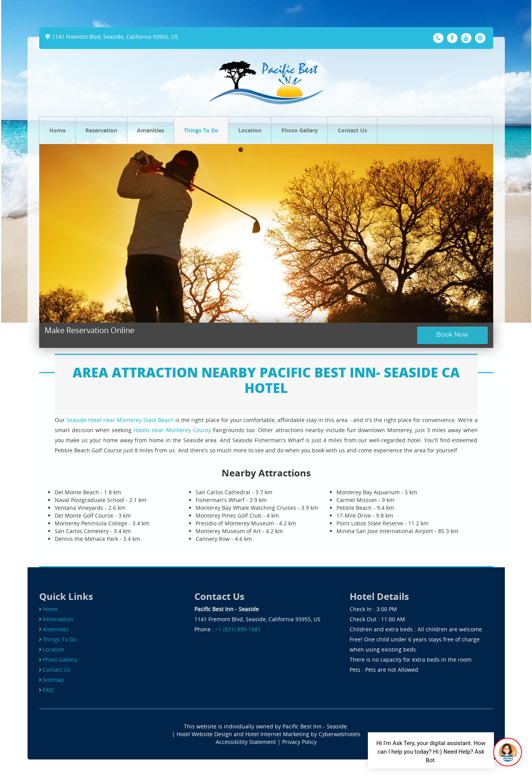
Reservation (101, 130)
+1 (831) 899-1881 (238, 629)
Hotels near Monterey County (172, 430)
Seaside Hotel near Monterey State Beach (120, 420)
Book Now (452, 335)
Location (250, 130)
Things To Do (201, 130)
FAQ (48, 690)
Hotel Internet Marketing (277, 734)
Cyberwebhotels (340, 734)
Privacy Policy (299, 742)
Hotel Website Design (204, 734)
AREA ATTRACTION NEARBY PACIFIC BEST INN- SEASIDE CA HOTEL (266, 380)
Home (57, 130)
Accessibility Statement (246, 742)
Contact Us (352, 130)
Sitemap (53, 680)
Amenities (151, 130)
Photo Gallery (300, 130)
